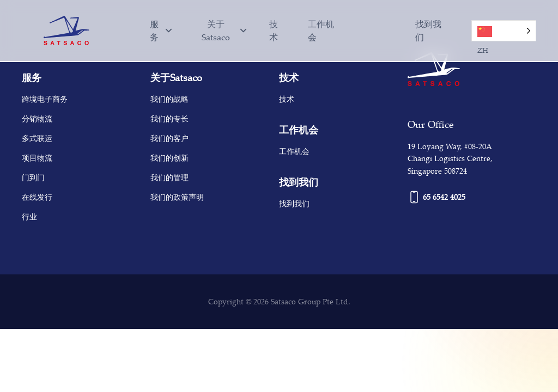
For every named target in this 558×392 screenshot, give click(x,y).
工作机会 (321, 30)
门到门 (33, 177)
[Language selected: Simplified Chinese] (394, 31)
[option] (390, 25)
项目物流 (37, 158)
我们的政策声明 (177, 197)
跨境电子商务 (45, 99)
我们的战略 (169, 99)
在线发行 (37, 197)
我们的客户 (169, 138)
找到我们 (428, 30)
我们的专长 (169, 118)
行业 (29, 216)
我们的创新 (169, 158)
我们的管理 (169, 177)
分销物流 (37, 118)
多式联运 (37, 138)
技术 (274, 30)
